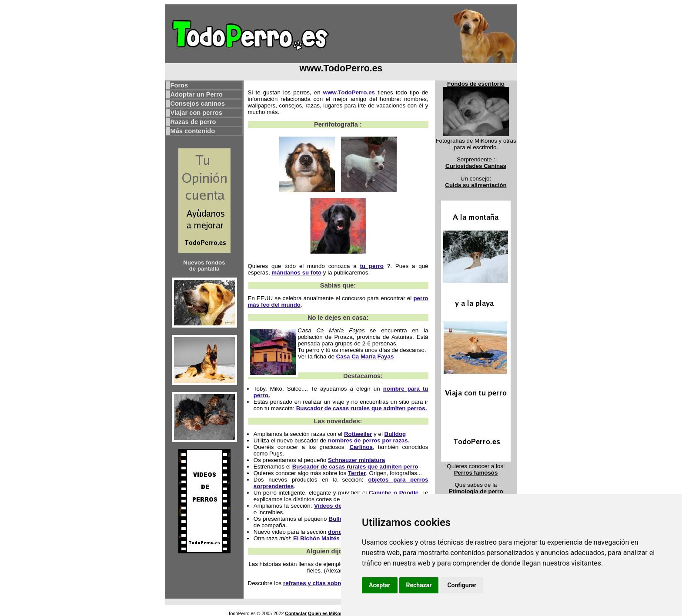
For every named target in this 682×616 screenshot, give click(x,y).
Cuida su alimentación (476, 185)
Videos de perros (338, 506)
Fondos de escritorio (476, 84)
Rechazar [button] (419, 585)
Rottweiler (358, 434)
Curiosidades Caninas (476, 166)
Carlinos (361, 447)
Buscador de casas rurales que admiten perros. (362, 408)
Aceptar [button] (380, 585)
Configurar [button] (462, 585)
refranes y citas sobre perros (323, 583)
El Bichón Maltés (316, 538)
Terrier (357, 473)
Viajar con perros (196, 113)
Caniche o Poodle (394, 493)
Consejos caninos (198, 104)
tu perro (372, 266)
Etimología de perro (476, 491)
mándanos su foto (296, 273)
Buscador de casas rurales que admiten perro (355, 467)
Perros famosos (476, 473)
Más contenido (193, 131)
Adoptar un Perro (197, 94)
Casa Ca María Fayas (365, 357)
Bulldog (395, 434)
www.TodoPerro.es (349, 92)
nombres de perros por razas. (369, 440)
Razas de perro (193, 122)
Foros (179, 85)
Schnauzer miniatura (356, 460)
